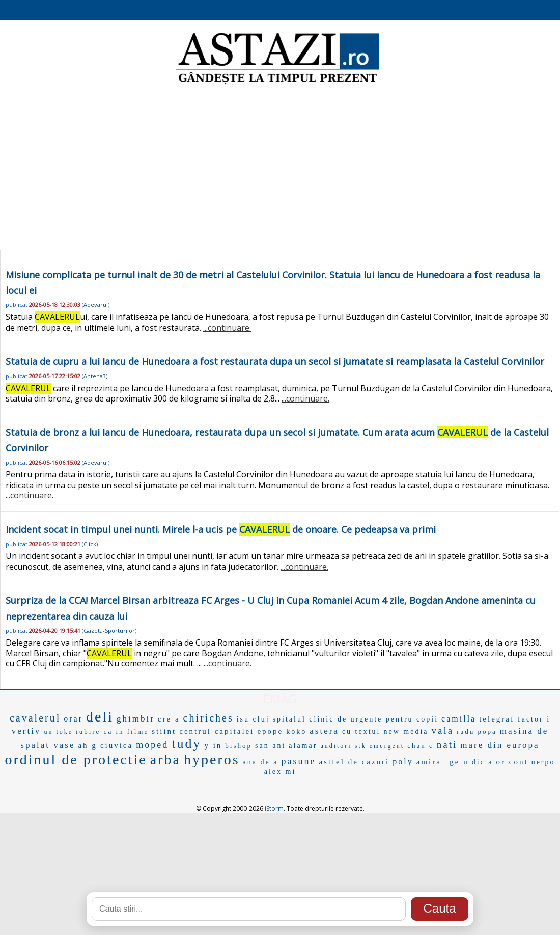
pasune (298, 761)
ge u (459, 762)
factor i (534, 719)
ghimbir (136, 719)
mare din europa (500, 745)
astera (324, 731)
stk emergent (380, 746)
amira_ (432, 762)
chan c (421, 746)
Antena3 (95, 376)
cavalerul (35, 718)
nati (447, 745)
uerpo (543, 762)
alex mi (280, 772)
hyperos (212, 759)
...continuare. (227, 328)
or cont (512, 762)
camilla (459, 719)
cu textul (361, 731)
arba (165, 759)
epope (270, 731)
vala (443, 730)
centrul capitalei (217, 731)
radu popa (477, 731)
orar (73, 719)
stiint (164, 731)
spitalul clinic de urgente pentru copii (356, 719)
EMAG (280, 698)
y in (213, 745)
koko (296, 731)
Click (90, 544)
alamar (303, 746)
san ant (270, 746)
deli (100, 717)
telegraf (497, 719)
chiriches (208, 718)
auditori (336, 746)
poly (403, 762)
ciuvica (117, 745)
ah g (87, 745)
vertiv (26, 731)
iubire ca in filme (112, 731)
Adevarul (96, 304)
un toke (58, 732)
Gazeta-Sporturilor (109, 631)
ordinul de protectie (76, 759)
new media (406, 731)
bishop (239, 746)
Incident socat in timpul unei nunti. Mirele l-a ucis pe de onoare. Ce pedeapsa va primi (221, 529)
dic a (483, 762)
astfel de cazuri (354, 762)
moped (152, 745)
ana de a (261, 762)
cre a (169, 719)
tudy (186, 744)
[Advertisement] (280, 168)
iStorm (274, 808)
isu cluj (253, 719)
